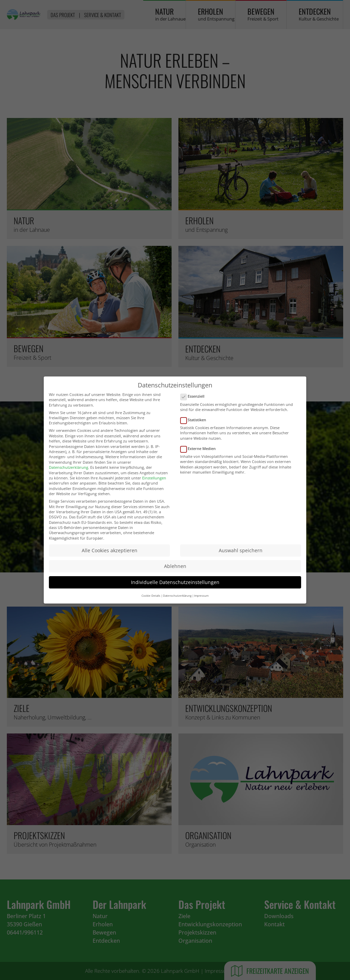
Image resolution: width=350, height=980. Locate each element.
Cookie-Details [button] (151, 601)
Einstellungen (154, 483)
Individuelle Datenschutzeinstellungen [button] (175, 588)
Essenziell (194, 402)
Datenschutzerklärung (69, 473)
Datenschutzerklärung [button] (177, 601)
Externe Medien (200, 454)
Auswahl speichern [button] (241, 556)
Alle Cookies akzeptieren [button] (110, 556)
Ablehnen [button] (175, 572)
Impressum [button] (201, 601)
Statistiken (195, 425)
